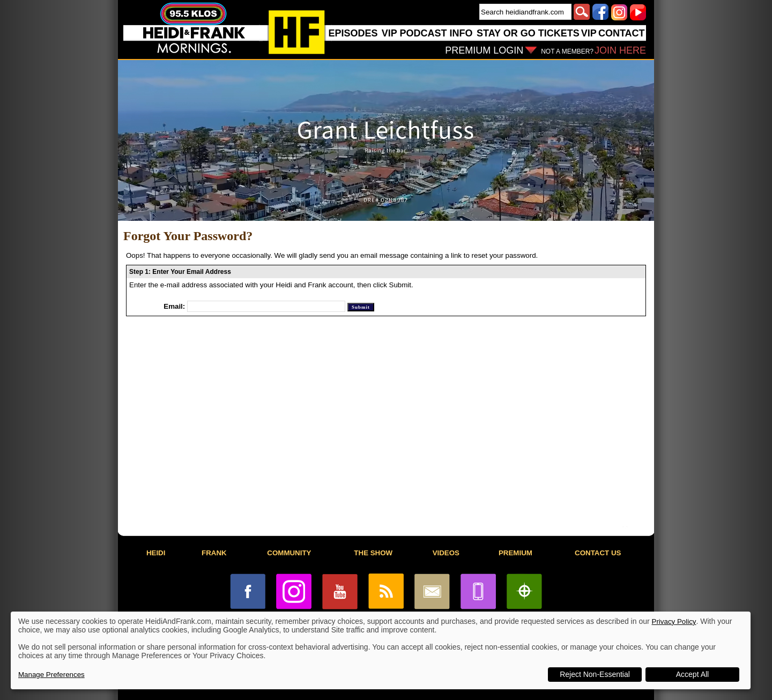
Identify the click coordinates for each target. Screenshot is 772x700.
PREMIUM (515, 553)
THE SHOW (373, 553)
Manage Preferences (51, 675)
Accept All (692, 674)
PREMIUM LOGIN (484, 50)
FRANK (214, 553)
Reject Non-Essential (595, 674)
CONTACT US (598, 553)
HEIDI (156, 553)
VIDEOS (446, 553)
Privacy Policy (674, 621)
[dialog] (381, 650)
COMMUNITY (289, 553)
